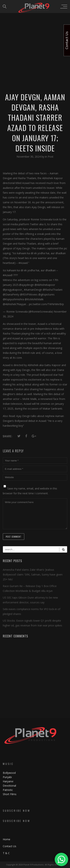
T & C (6, 853)
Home (7, 839)
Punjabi (7, 777)
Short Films (10, 794)
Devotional (9, 786)
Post (51, 157)
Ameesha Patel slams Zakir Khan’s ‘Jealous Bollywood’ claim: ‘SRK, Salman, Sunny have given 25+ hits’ (33, 574)
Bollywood (9, 773)
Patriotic (8, 790)
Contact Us (10, 846)
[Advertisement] (35, 37)
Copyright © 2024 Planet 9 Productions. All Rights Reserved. (35, 865)
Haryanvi (8, 781)
